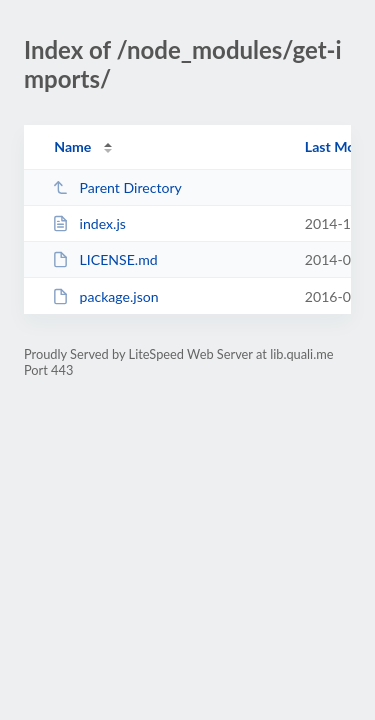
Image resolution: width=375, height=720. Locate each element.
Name (72, 146)
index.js (89, 223)
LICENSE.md (104, 259)
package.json (105, 296)
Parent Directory (117, 187)
